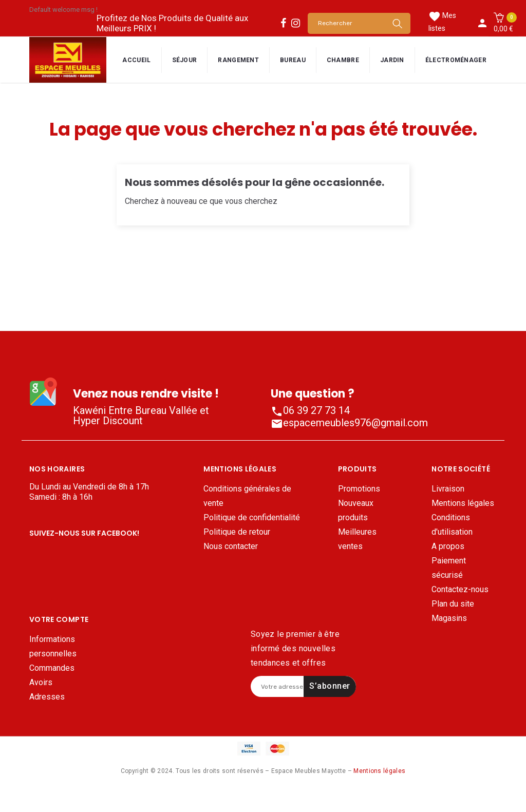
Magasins (449, 618)
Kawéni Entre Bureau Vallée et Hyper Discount (141, 416)
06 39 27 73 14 (310, 410)
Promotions (359, 489)
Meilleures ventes (357, 539)
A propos (448, 546)
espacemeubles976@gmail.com (349, 423)
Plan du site (453, 604)
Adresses (47, 721)
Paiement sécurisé (449, 568)
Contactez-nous (460, 589)
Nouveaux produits (356, 510)
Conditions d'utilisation (452, 525)
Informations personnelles (53, 671)
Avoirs (41, 706)
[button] (503, 23)
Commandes (52, 692)
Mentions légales (463, 503)
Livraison (448, 489)
